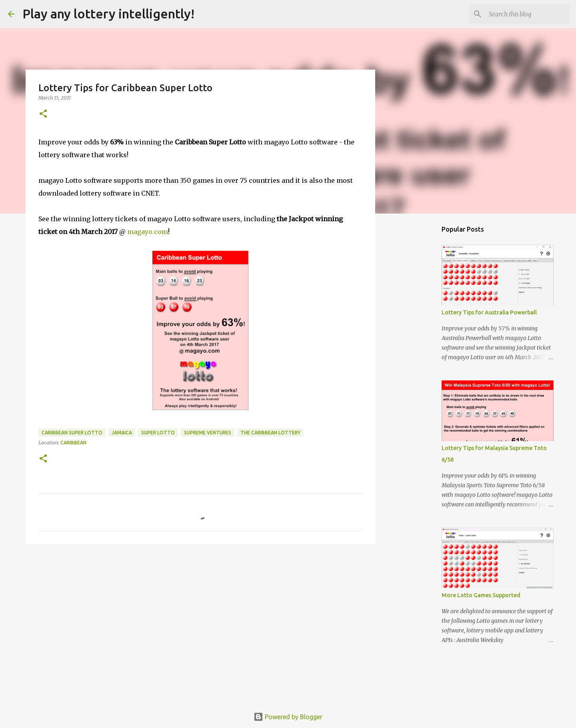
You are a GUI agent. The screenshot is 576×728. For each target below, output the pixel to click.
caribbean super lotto (72, 433)
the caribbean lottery (270, 433)
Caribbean (73, 443)
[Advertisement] (200, 612)
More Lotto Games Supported (481, 595)
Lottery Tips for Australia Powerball (489, 312)
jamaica (122, 433)
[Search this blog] (528, 14)
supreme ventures (208, 433)
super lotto (158, 433)
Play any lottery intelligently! (108, 14)
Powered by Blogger (288, 717)
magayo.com (148, 232)
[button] (43, 114)
